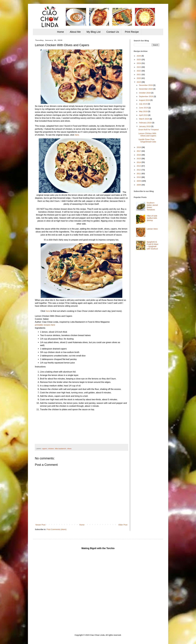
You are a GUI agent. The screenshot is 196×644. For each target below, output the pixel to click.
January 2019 (145, 126)
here (48, 311)
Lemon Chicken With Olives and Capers (147, 134)
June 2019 (144, 108)
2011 (139, 173)
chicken (51, 449)
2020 (139, 78)
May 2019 (143, 111)
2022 (139, 71)
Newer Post (41, 525)
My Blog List (94, 32)
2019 (139, 82)
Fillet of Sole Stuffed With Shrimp (152, 218)
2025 (139, 59)
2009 (139, 181)
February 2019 (146, 123)
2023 (139, 67)
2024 (139, 63)
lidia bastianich (61, 449)
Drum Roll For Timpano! (149, 130)
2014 (139, 162)
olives (69, 449)
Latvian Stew (152, 229)
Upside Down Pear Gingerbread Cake (147, 140)
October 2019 (145, 93)
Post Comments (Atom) (56, 529)
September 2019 (146, 96)
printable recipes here (45, 325)
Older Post (123, 525)
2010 (139, 177)
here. (77, 135)
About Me (75, 32)
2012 (139, 170)
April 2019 (144, 115)
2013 (139, 166)
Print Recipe (132, 32)
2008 (139, 185)
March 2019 (144, 119)
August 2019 (145, 100)
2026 (139, 56)
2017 (139, 151)
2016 (139, 155)
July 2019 (143, 104)
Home (61, 32)
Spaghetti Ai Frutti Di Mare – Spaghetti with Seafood (152, 245)
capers (45, 449)
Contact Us (113, 32)
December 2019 (146, 85)
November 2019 (146, 89)
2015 (139, 159)
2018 (139, 147)
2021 (139, 74)
